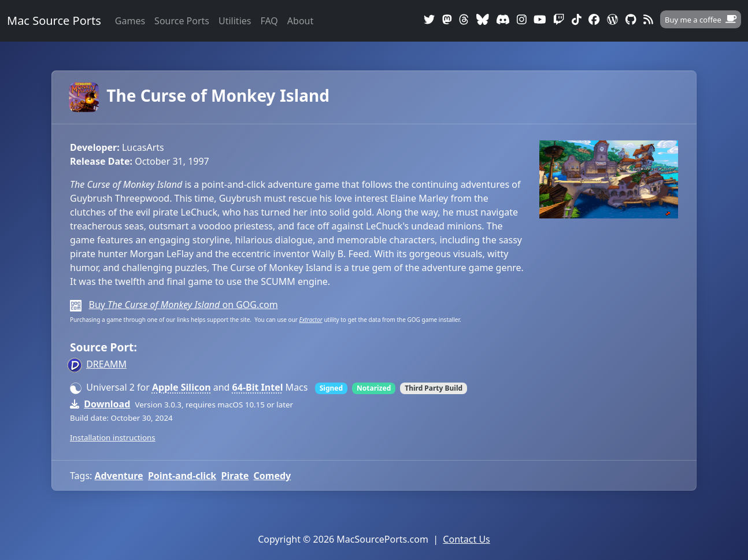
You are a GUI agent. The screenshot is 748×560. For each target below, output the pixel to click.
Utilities (235, 21)
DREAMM (106, 364)
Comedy (273, 476)
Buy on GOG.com (183, 305)
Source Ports (182, 21)
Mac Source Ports (54, 21)
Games (130, 21)
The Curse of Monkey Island (200, 95)
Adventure (119, 476)
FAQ (269, 21)
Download (107, 404)
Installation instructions (113, 437)
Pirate (235, 476)
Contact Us (466, 539)
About (300, 21)
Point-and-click (182, 476)
